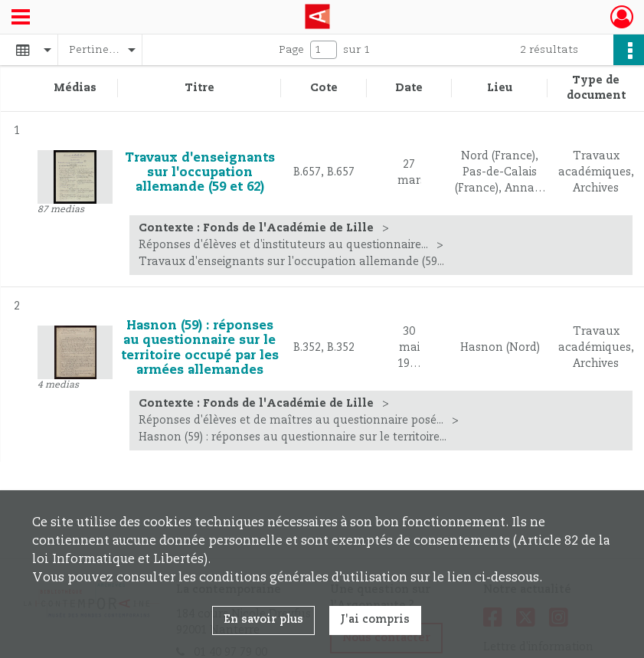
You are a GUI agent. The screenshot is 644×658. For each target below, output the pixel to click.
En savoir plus (263, 620)
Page (291, 50)
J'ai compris (375, 620)
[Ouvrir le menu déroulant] (21, 18)
